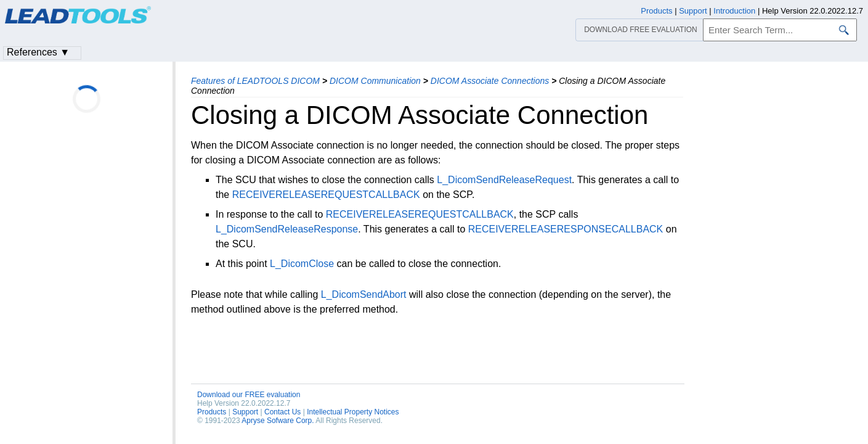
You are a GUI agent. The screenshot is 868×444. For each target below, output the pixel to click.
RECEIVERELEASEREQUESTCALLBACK (326, 195)
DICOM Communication (375, 81)
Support (245, 412)
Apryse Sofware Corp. (278, 421)
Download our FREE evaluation (249, 395)
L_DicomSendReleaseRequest (504, 180)
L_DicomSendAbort (364, 294)
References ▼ (38, 52)
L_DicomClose (302, 264)
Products (212, 412)
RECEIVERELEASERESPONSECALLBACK (566, 229)
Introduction (734, 11)
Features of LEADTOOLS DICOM (255, 81)
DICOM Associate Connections (490, 81)
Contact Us (282, 412)
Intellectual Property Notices (353, 412)
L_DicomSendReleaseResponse (287, 229)
